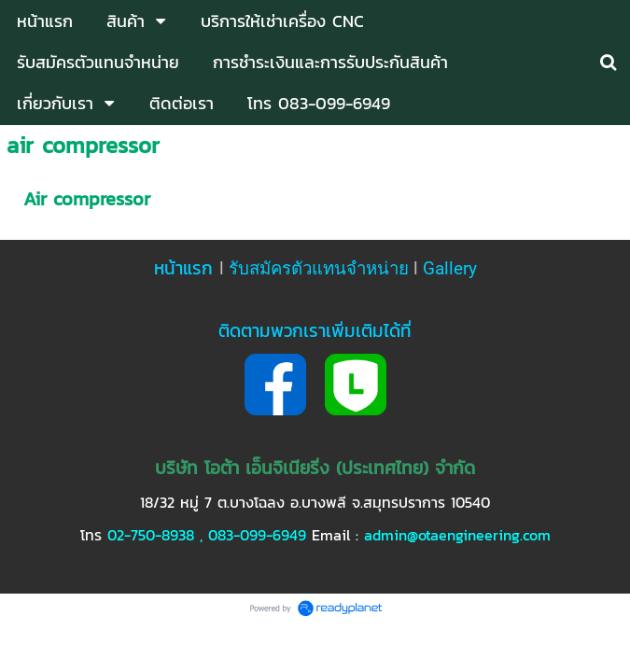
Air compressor (87, 199)
